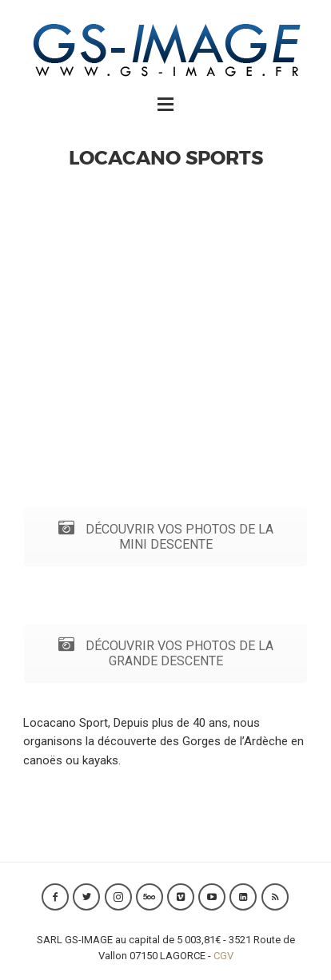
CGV (223, 956)
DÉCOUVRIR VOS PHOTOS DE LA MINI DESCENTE (166, 537)
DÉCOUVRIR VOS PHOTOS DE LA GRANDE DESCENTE (166, 653)
